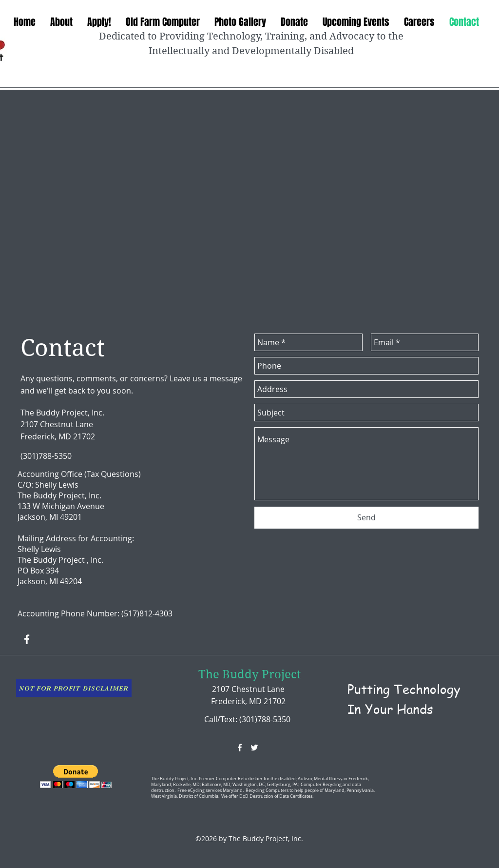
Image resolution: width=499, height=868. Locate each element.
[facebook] (27, 639)
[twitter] (254, 748)
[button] (76, 777)
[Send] (366, 518)
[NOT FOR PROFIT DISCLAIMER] (74, 688)
